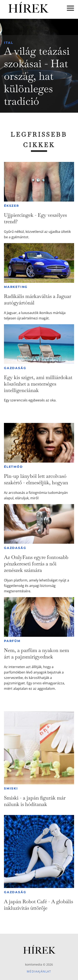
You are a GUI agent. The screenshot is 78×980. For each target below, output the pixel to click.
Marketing (16, 287)
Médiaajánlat (39, 971)
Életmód (13, 467)
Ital (9, 43)
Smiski (11, 788)
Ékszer (12, 206)
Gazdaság (15, 368)
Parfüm (12, 641)
